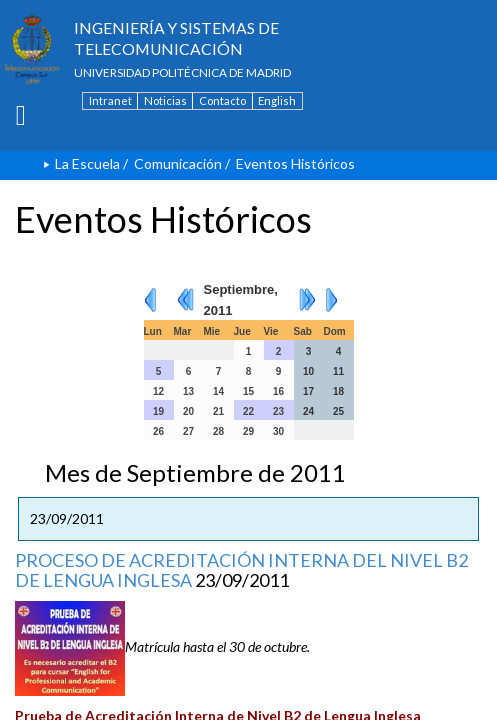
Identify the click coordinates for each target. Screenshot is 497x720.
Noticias (165, 100)
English (277, 100)
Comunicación (178, 163)
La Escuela (87, 163)
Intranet (110, 100)
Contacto (222, 100)
